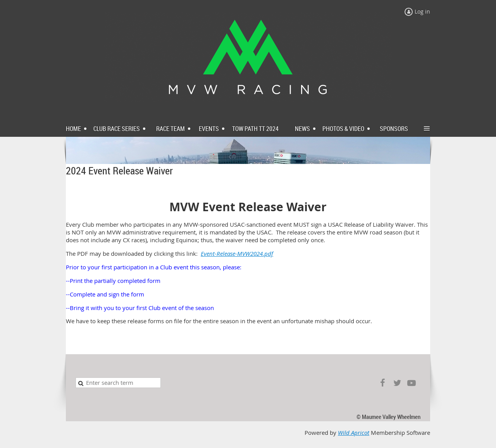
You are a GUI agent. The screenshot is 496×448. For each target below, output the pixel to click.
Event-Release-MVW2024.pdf (237, 254)
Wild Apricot (354, 433)
